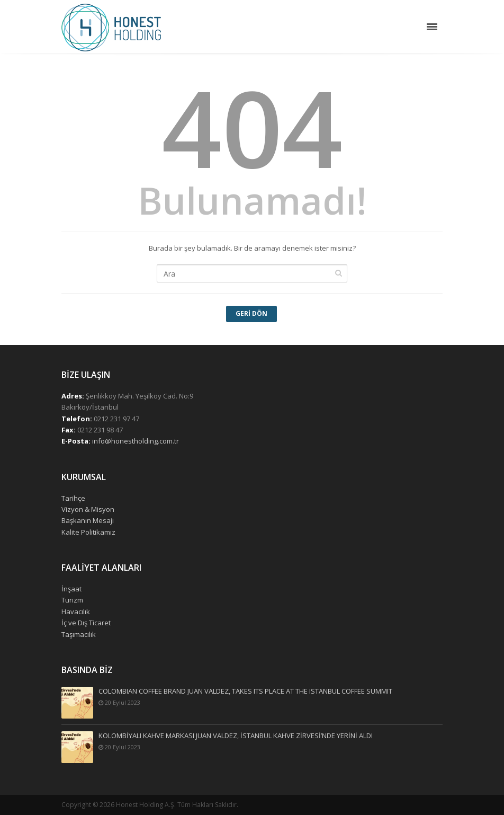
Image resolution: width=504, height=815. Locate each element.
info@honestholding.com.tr (136, 441)
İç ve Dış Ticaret (86, 623)
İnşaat (71, 589)
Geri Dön (251, 313)
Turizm (72, 600)
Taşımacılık (79, 634)
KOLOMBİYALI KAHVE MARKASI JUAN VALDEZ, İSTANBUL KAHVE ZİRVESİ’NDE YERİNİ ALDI (236, 736)
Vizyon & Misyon (88, 509)
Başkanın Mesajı (88, 520)
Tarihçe (73, 498)
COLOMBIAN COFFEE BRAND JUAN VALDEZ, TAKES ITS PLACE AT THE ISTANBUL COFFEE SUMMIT (245, 692)
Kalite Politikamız (88, 532)
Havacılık (76, 612)
